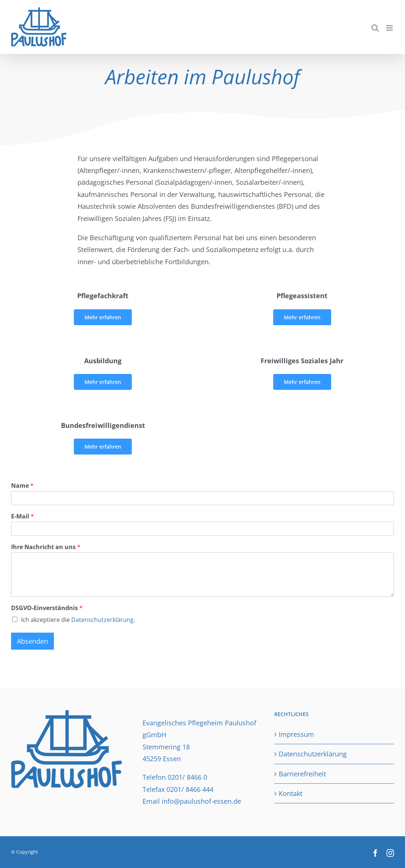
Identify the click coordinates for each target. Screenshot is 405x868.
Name (22, 486)
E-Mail (23, 516)
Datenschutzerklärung (102, 620)
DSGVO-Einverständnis (47, 608)
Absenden (32, 641)
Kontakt (291, 793)
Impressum (296, 734)
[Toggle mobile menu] (390, 28)
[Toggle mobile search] (375, 28)
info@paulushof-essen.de (201, 801)
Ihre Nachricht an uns (46, 547)
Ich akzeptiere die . (78, 620)
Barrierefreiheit (302, 774)
